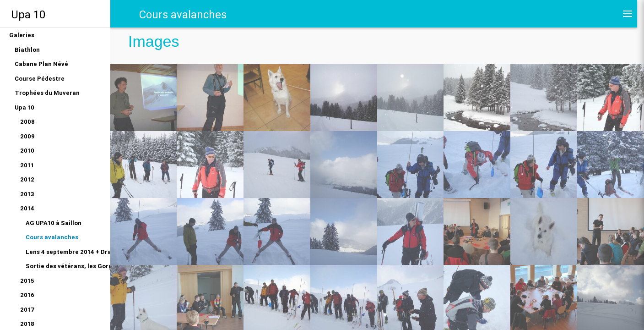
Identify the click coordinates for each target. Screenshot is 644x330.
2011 (27, 165)
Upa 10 (28, 14)
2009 (27, 136)
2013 (27, 194)
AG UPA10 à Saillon (54, 223)
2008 (27, 122)
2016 (27, 295)
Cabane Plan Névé (41, 64)
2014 (27, 208)
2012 (27, 179)
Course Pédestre (40, 79)
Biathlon (27, 50)
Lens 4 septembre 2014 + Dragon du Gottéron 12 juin (68, 252)
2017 (27, 310)
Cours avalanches (52, 237)
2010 (27, 151)
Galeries (22, 35)
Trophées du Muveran (47, 93)
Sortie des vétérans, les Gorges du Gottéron (68, 266)
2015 (27, 281)
